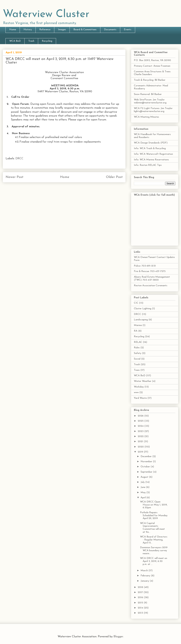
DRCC (19, 159)
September (147, 472)
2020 (141, 447)
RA (136, 331)
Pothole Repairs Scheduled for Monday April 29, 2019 (154, 516)
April (143, 498)
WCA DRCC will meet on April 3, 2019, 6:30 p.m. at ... (154, 561)
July (143, 482)
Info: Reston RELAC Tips (148, 165)
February (146, 576)
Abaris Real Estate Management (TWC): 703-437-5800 (152, 278)
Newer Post (14, 177)
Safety (138, 353)
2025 (141, 421)
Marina (138, 325)
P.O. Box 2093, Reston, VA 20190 (152, 60)
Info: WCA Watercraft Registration (153, 154)
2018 (141, 587)
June (143, 487)
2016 (141, 597)
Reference (45, 30)
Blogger (118, 637)
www (136, 393)
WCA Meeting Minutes (146, 117)
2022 (141, 436)
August (145, 477)
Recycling (47, 41)
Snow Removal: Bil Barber (148, 94)
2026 (141, 416)
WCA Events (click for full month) (154, 195)
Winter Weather (143, 381)
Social (137, 359)
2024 (141, 426)
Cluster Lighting (143, 309)
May (143, 493)
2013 (141, 613)
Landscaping (141, 320)
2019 (141, 452)
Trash (31, 41)
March (145, 571)
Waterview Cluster (46, 14)
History (28, 30)
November (147, 462)
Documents (110, 30)
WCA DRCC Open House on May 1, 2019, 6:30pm (154, 505)
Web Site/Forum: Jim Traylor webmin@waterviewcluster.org (150, 101)
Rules (137, 348)
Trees (137, 370)
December (146, 456)
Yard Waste (140, 398)
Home (13, 30)
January (145, 581)
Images (62, 30)
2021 (141, 442)
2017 (141, 592)
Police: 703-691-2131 (145, 266)
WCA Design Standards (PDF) (151, 143)
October (146, 467)
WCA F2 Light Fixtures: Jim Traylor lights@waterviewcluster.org (153, 110)
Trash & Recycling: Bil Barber (150, 80)
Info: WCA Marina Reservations (151, 160)
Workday (139, 387)
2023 (141, 431)
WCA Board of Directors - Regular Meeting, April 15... (154, 540)
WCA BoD (15, 41)
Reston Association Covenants (151, 286)
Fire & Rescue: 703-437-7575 (150, 271)
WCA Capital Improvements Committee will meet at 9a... (152, 528)
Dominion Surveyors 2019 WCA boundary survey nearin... (154, 551)
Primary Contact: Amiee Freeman (152, 66)
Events (128, 30)
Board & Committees (85, 30)
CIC (136, 303)
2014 (141, 608)
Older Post (114, 177)
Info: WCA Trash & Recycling (150, 148)
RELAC (138, 342)
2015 (141, 603)
